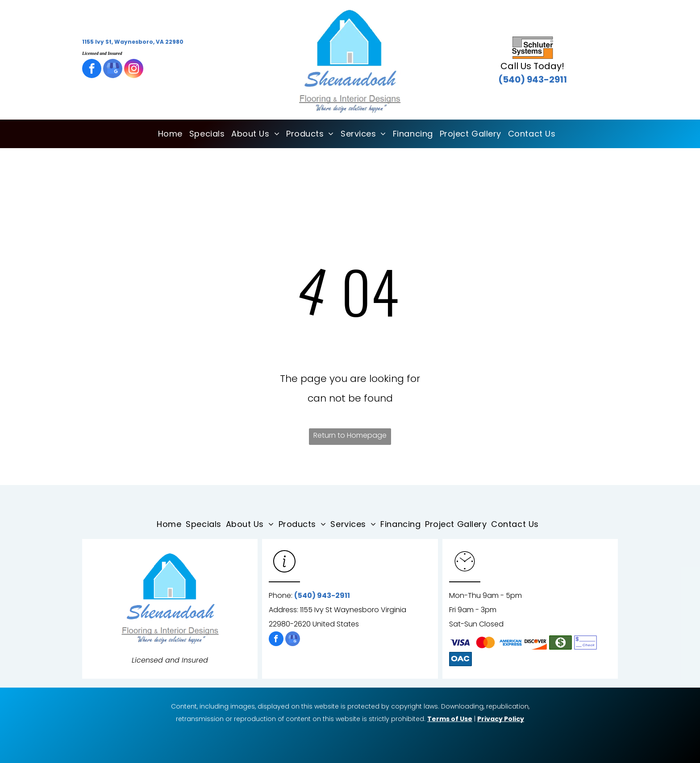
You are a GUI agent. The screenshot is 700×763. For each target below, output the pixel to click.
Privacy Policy (501, 719)
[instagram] (134, 70)
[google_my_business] (113, 70)
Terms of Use (450, 719)
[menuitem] (167, 134)
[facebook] (92, 70)
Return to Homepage (350, 435)
